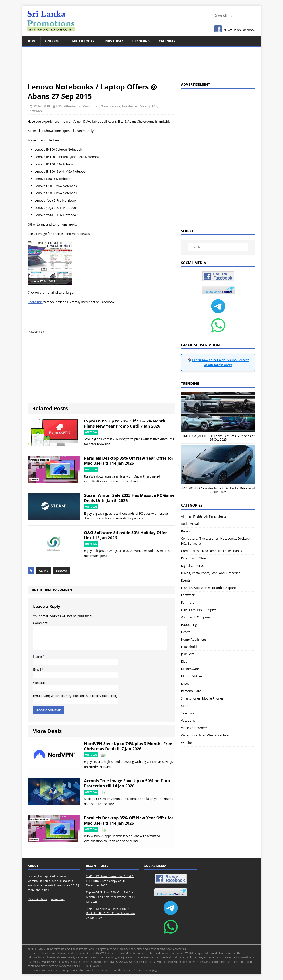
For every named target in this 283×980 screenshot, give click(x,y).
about (140, 949)
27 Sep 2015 (42, 106)
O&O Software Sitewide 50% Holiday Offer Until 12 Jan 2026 (126, 535)
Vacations (188, 720)
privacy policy (128, 949)
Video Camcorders (194, 728)
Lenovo (61, 571)
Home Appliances (193, 639)
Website (39, 683)
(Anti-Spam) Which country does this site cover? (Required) (75, 696)
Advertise (57, 899)
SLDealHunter (66, 106)
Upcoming (141, 41)
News (185, 684)
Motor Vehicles (192, 676)
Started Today (82, 41)
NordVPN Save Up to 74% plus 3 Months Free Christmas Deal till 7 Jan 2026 (128, 746)
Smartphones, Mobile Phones (202, 698)
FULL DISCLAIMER (90, 966)
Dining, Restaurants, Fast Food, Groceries (210, 573)
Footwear (188, 595)
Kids (184, 661)
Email (37, 669)
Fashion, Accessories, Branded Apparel (209, 588)
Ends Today (114, 41)
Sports (185, 706)
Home (31, 41)
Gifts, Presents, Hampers (199, 610)
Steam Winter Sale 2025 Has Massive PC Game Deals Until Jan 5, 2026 (129, 498)
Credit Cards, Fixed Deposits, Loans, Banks (211, 551)
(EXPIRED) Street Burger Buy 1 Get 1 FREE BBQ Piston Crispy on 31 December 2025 (110, 881)
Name (38, 656)
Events (186, 580)
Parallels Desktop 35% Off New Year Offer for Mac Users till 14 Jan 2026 (129, 461)
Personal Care (191, 691)
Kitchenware (190, 669)
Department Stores (195, 558)
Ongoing (53, 41)
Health (186, 632)
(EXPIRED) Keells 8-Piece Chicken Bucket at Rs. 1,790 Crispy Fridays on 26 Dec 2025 (110, 913)
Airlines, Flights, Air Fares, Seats (203, 516)
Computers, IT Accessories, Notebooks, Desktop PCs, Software (215, 541)
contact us (180, 949)
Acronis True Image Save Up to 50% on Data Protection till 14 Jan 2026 (127, 783)
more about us (37, 890)
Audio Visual (190, 524)
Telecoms (188, 713)
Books (185, 531)
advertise (150, 949)
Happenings (189, 625)
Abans (43, 571)
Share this (35, 302)
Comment (40, 623)
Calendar (167, 41)
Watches (187, 743)
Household (189, 647)
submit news (165, 949)
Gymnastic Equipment (197, 617)
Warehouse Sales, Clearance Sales (205, 735)
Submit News (38, 899)
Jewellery (187, 654)
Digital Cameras (192, 566)
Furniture (188, 602)
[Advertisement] (141, 62)
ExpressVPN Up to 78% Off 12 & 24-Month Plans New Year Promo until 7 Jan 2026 (125, 423)
